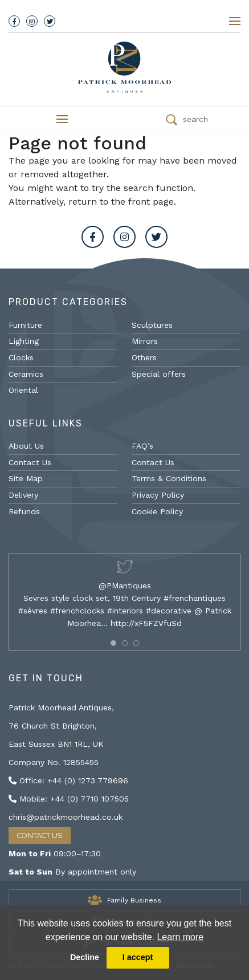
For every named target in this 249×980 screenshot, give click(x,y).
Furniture (25, 325)
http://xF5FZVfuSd (146, 623)
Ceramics (26, 374)
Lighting (24, 341)
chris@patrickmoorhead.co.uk (66, 817)
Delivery (23, 495)
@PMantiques (125, 585)
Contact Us (30, 462)
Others (144, 357)
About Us (26, 446)
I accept (138, 957)
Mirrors (145, 341)
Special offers (159, 374)
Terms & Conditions (169, 478)
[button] (113, 643)
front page (151, 202)
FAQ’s (142, 446)
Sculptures (152, 325)
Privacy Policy (158, 495)
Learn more (180, 937)
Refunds (24, 511)
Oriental (23, 390)
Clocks (21, 357)
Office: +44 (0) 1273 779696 (68, 780)
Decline (85, 957)
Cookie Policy (157, 511)
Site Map (26, 478)
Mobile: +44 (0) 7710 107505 (69, 799)
